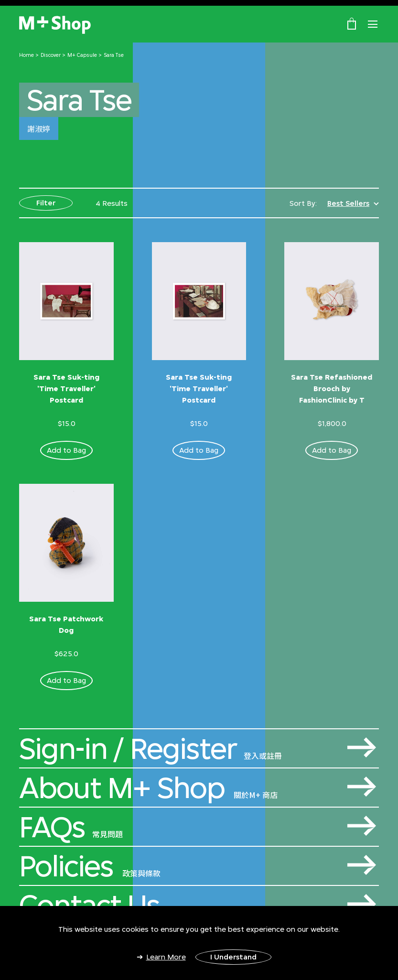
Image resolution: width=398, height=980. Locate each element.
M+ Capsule (82, 55)
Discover (51, 55)
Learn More (166, 957)
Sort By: (303, 203)
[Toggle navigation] (373, 24)
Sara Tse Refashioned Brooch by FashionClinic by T (332, 389)
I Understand (233, 957)
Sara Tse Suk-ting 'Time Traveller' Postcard (66, 389)
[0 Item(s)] (352, 23)
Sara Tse (114, 55)
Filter (46, 203)
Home (27, 55)
